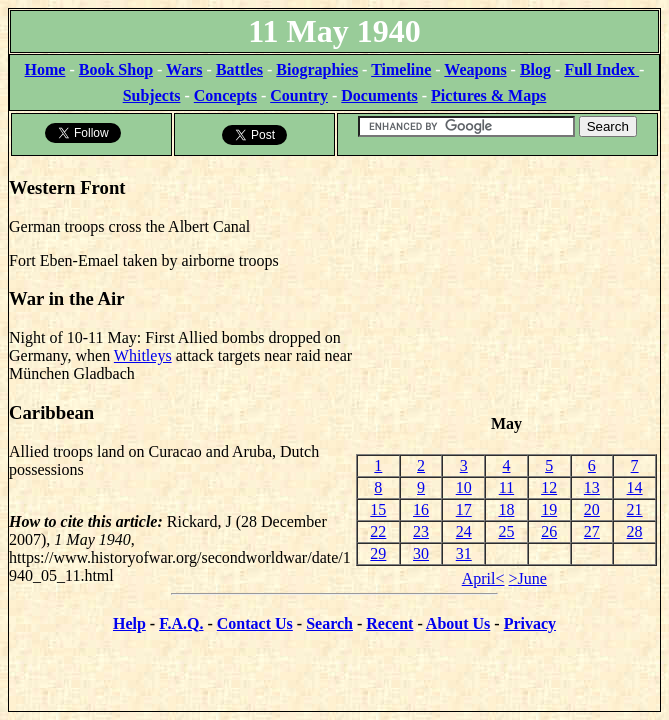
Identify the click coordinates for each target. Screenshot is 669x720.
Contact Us (255, 623)
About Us (458, 623)
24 (464, 531)
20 (592, 509)
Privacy (530, 623)
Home (45, 69)
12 (549, 487)
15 (378, 509)
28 (635, 531)
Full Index (601, 69)
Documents (379, 95)
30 (421, 553)
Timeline (401, 69)
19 (549, 509)
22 (378, 531)
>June (528, 578)
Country (299, 95)
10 (464, 487)
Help (129, 623)
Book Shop (116, 69)
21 (635, 509)
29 (378, 553)
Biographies (317, 69)
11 (506, 487)
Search (329, 623)
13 (592, 487)
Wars (184, 69)
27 (592, 531)
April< (483, 578)
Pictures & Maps (488, 95)
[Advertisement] (506, 286)
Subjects (152, 95)
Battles (239, 69)
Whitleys (143, 355)
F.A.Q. (181, 623)
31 (464, 553)
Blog (535, 69)
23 (421, 531)
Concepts (225, 95)
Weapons (475, 69)
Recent (389, 623)
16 (421, 509)
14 (635, 487)
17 (464, 509)
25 (506, 531)
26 (549, 531)
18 (506, 509)
